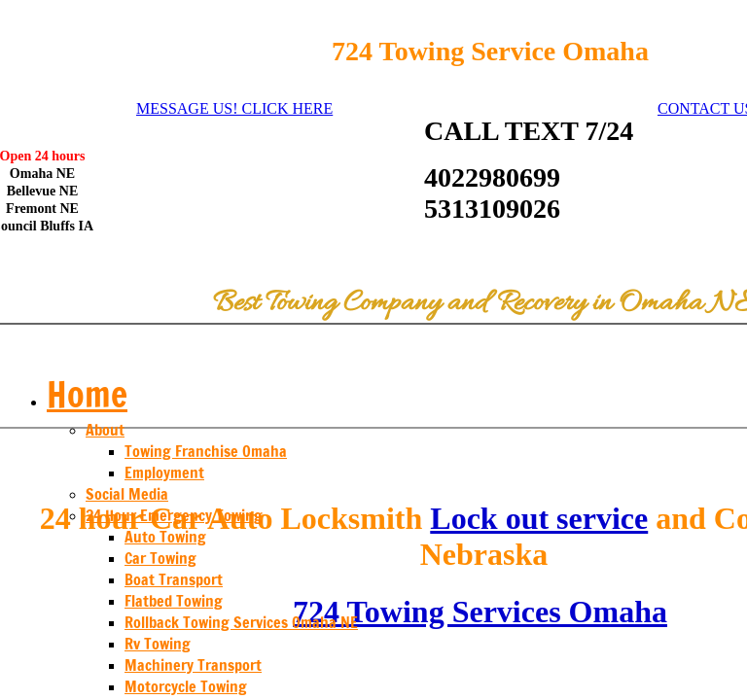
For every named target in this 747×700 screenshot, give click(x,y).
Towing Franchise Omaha (206, 451)
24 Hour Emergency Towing (174, 515)
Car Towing (160, 558)
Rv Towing (158, 644)
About (105, 430)
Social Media (127, 494)
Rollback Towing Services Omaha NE (241, 622)
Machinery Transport (193, 665)
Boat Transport (174, 579)
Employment (164, 472)
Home (87, 394)
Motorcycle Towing (186, 686)
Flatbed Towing (174, 601)
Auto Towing (165, 537)
